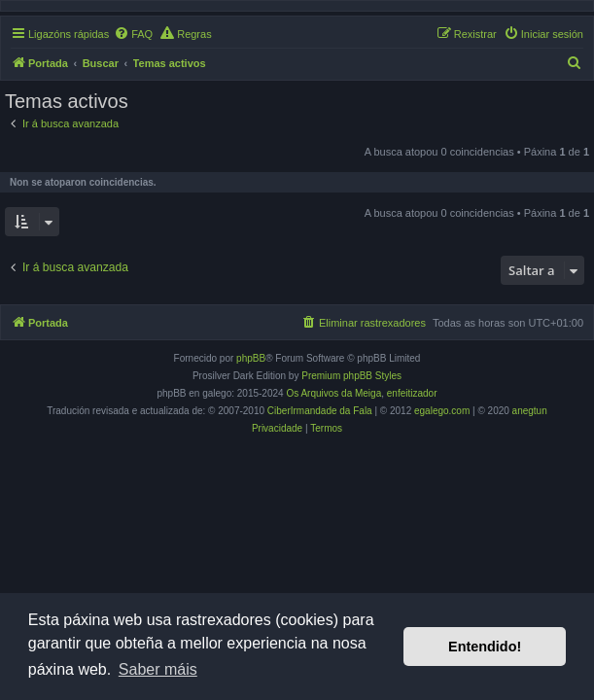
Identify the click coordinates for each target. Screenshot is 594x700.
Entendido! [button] (485, 647)
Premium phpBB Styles (351, 376)
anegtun (530, 411)
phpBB (251, 358)
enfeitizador (412, 393)
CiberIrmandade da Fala (320, 411)
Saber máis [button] (158, 669)
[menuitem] (133, 34)
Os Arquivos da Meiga (333, 393)
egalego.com (442, 411)
